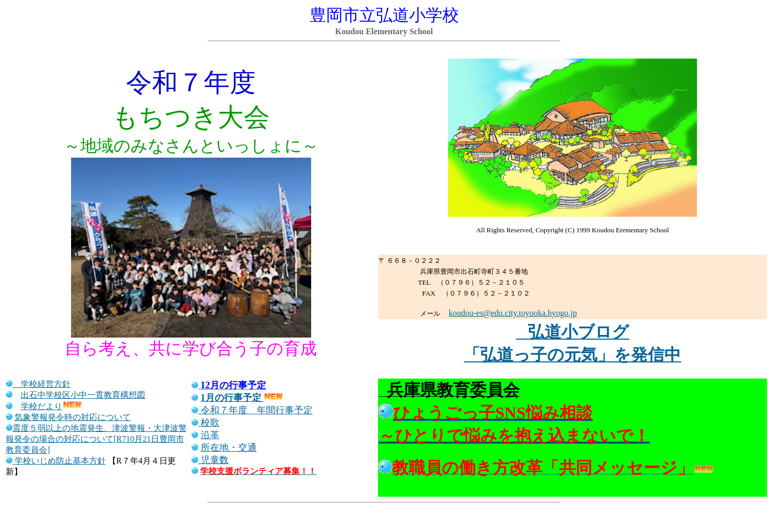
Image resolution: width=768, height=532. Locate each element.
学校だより (41, 406)
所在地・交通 (229, 447)
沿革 (210, 435)
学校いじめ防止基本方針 (60, 461)
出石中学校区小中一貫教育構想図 (83, 395)
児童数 (213, 460)
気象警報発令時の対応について (73, 417)
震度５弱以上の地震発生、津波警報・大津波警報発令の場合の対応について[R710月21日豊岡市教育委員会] (96, 439)
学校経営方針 (41, 384)
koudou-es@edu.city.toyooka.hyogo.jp (513, 313)
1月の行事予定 (231, 398)
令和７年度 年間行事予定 (252, 410)
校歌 (209, 423)
